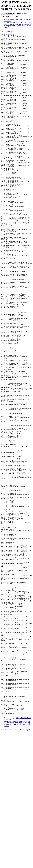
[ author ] (7, 27)
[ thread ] (24, 26)
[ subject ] (29, 26)
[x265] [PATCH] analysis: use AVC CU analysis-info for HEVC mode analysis (18, 23)
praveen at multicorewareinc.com (12, 34)
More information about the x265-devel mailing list (15, 866)
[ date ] (19, 26)
